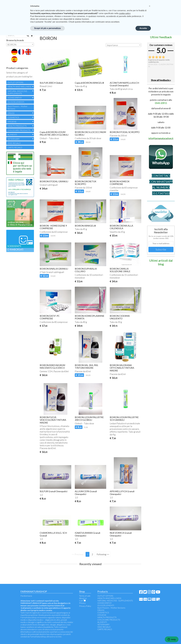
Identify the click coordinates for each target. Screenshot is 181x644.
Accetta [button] (143, 28)
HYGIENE (12, 122)
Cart (83, 601)
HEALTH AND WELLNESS (19, 87)
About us (83, 598)
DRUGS (11, 113)
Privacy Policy (85, 606)
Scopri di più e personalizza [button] (47, 28)
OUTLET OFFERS (15, 82)
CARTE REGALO (15, 147)
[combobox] (123, 45)
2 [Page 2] (92, 554)
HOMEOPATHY (15, 98)
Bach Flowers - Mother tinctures (17, 107)
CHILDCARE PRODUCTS (19, 130)
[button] (150, 6)
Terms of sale (85, 596)
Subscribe (161, 249)
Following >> (103, 554)
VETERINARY (14, 139)
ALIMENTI (12, 135)
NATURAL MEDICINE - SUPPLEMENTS (18, 92)
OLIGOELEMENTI (16, 102)
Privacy (82, 603)
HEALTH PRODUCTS (17, 126)
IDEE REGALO (14, 143)
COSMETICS (13, 117)
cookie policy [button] (125, 13)
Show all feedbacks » (161, 80)
